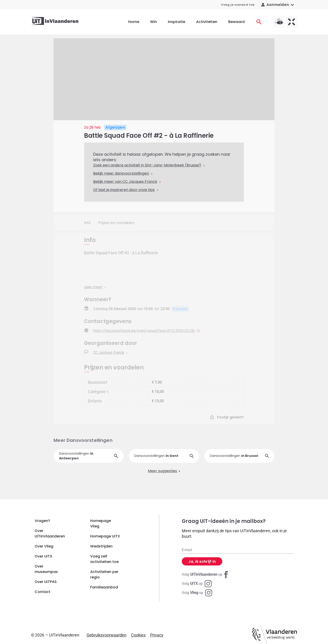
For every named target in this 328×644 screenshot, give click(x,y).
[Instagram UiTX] (197, 584)
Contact (42, 592)
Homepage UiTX (105, 536)
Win (154, 22)
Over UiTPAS (46, 582)
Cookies (138, 635)
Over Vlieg (44, 546)
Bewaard (236, 22)
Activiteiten (207, 22)
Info (87, 223)
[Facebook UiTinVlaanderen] (206, 575)
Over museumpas (46, 569)
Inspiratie (177, 22)
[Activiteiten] (259, 22)
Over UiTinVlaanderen (50, 533)
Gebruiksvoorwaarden (106, 635)
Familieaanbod (104, 587)
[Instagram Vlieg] (197, 593)
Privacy (157, 635)
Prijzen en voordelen (116, 223)
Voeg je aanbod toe (238, 5)
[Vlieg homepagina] (279, 22)
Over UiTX (44, 556)
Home (134, 22)
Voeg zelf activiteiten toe (104, 559)
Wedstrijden (101, 546)
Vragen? (42, 521)
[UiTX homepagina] (292, 22)
